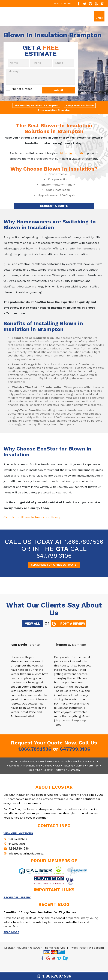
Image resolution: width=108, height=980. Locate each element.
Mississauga (28, 768)
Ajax (58, 773)
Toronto (12, 768)
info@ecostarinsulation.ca (28, 862)
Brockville (34, 777)
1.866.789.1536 (54, 550)
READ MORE (12, 941)
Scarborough (62, 768)
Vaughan (78, 768)
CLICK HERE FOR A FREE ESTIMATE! (54, 573)
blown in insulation (73, 153)
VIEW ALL (31, 632)
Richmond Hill (31, 773)
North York (97, 773)
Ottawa (62, 777)
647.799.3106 (54, 563)
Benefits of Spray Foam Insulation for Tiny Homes (42, 921)
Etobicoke (44, 768)
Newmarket (12, 773)
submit (58, 90)
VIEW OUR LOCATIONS (20, 840)
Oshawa (48, 773)
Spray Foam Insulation (81, 106)
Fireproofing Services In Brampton (35, 106)
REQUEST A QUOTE (54, 207)
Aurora (83, 773)
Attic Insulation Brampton (54, 110)
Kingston (49, 777)
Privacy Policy (78, 957)
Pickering (70, 773)
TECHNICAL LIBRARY (18, 906)
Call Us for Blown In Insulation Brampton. (39, 518)
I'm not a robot (22, 89)
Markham (93, 768)
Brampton (76, 777)
